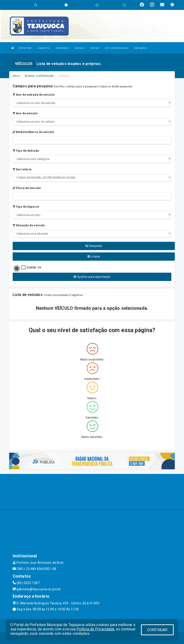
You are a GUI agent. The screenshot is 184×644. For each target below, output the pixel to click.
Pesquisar (94, 246)
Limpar (94, 256)
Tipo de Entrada (26, 151)
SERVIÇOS (80, 48)
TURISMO (95, 48)
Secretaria (22, 169)
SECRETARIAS (63, 48)
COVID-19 (34, 267)
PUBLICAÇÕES (141, 48)
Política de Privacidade (95, 629)
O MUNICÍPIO (44, 48)
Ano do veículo (25, 113)
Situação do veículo (29, 225)
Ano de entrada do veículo (34, 95)
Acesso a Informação (39, 76)
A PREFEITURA (26, 48)
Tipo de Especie (26, 207)
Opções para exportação (92, 277)
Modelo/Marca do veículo (33, 132)
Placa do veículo (27, 188)
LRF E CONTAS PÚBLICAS (117, 48)
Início (16, 76)
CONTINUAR (157, 630)
